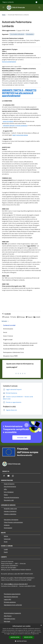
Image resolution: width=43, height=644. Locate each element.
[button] (22, 641)
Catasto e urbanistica (10, 514)
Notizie (6, 536)
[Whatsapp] (13, 476)
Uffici (5, 489)
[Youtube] (8, 476)
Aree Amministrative (10, 487)
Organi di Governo (9, 484)
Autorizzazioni (8, 528)
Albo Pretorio (8, 616)
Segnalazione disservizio (11, 597)
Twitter (13, 317)
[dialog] (21, 634)
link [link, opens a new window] (38, 634)
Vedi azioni (5, 321)
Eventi (6, 552)
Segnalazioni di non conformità (13, 605)
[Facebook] (4, 476)
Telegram (29, 317)
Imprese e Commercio (10, 511)
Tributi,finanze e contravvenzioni (13, 522)
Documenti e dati (9, 500)
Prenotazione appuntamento (12, 594)
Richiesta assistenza (10, 602)
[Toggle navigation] (3, 7)
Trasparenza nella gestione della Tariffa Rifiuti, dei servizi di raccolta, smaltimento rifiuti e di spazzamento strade (20, 344)
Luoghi (6, 549)
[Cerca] (39, 8)
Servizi (5, 332)
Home (4, 15)
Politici (6, 495)
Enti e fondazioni (9, 492)
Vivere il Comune (8, 336)
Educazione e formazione (11, 520)
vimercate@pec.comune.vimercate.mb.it (16, 584)
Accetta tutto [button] (15, 637)
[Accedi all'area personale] (36, 2)
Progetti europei (8, 340)
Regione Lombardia (8, 2)
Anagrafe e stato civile (10, 509)
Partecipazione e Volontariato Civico (13, 352)
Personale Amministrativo (11, 497)
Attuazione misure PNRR (10, 356)
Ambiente (7, 525)
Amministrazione (8, 329)
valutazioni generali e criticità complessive (15, 125)
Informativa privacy (9, 619)
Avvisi (6, 542)
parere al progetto (8, 121)
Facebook (6, 317)
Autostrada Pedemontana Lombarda (14, 349)
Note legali (7, 621)
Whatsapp (21, 317)
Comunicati (7, 539)
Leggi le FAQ (7, 599)
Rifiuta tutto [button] (28, 637)
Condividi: (6, 314)
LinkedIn (37, 317)
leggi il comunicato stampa (20, 135)
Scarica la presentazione (9, 62)
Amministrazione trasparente (12, 613)
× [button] (41, 625)
